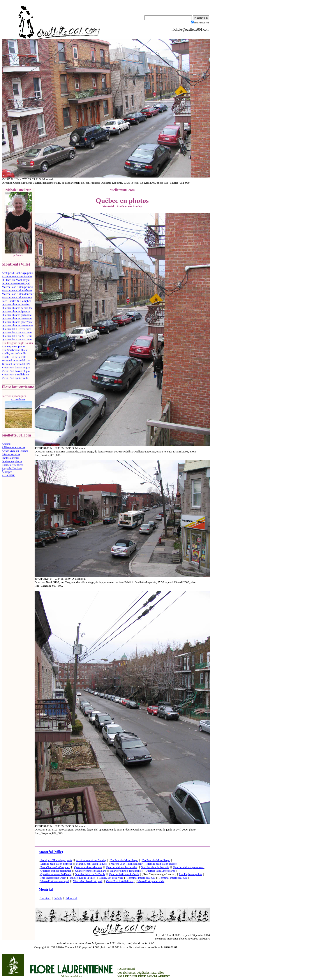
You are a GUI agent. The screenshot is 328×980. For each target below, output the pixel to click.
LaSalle (58, 898)
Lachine (45, 898)
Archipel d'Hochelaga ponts (18, 273)
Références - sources (14, 447)
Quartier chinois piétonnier (17, 315)
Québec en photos (12, 461)
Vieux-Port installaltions (16, 374)
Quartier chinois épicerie (16, 311)
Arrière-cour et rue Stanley (17, 276)
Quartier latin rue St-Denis (17, 332)
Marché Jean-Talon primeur (18, 287)
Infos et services (11, 454)
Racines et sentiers (12, 465)
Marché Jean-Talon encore (17, 297)
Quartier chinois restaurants (18, 325)
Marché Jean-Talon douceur (18, 294)
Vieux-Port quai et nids (15, 378)
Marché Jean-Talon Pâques (17, 290)
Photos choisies (11, 458)
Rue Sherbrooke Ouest (15, 350)
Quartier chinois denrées (16, 304)
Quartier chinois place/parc (17, 322)
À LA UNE (8, 475)
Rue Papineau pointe (14, 346)
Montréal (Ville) (51, 852)
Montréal (46, 889)
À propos (7, 472)
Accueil (6, 444)
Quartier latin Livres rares (17, 329)
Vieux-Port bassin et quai (16, 367)
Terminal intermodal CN (16, 360)
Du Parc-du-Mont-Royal (16, 280)
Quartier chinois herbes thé (17, 308)
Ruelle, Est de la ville (14, 353)
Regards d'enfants (12, 468)
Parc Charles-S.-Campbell (17, 301)
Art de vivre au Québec (15, 451)
